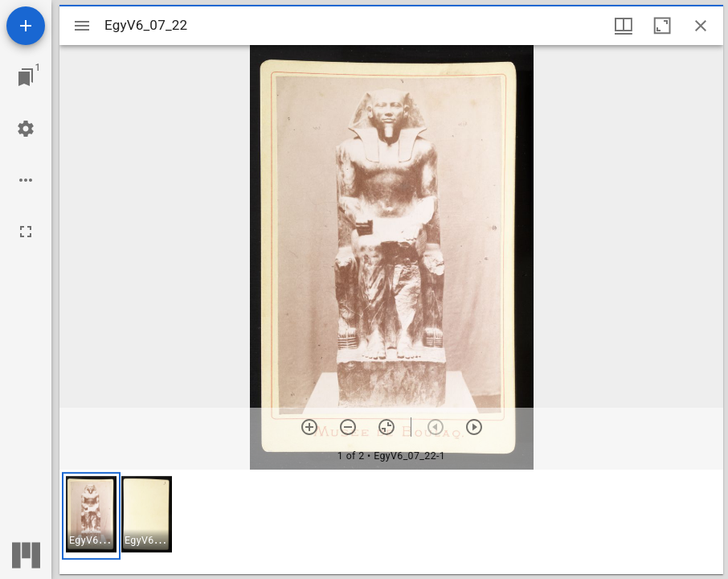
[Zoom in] (309, 427)
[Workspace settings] (26, 129)
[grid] (391, 522)
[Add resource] (26, 26)
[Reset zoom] (386, 427)
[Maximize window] (662, 26)
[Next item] (474, 427)
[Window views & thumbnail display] (624, 26)
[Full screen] (26, 232)
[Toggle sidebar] (82, 26)
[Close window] (701, 26)
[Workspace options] (26, 180)
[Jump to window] (26, 77)
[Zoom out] (348, 427)
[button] (91, 516)
